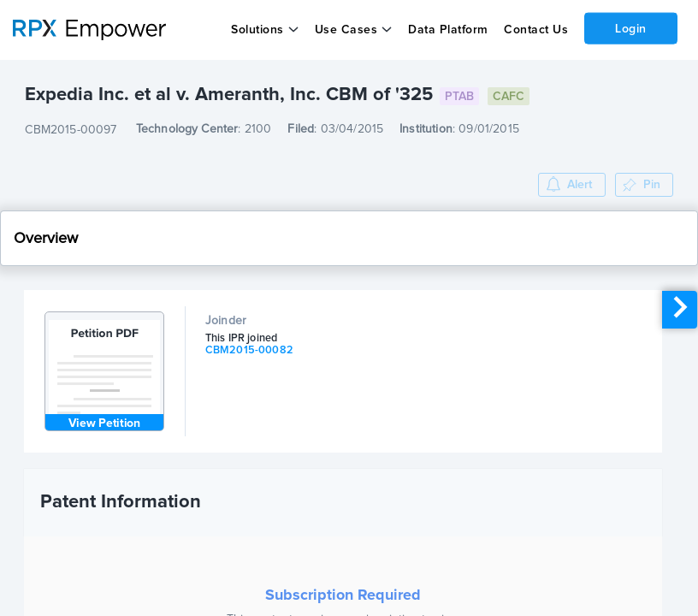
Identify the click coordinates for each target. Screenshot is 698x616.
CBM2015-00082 (249, 350)
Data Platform (448, 30)
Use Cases (346, 30)
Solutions (257, 30)
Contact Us (536, 30)
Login (631, 28)
